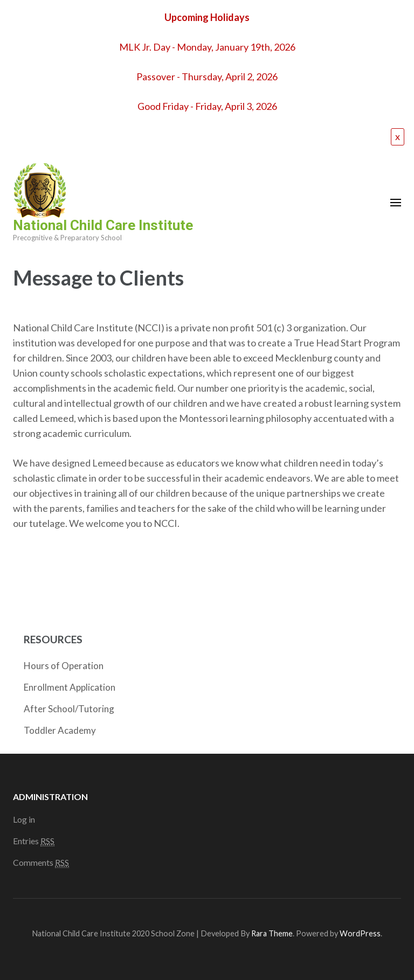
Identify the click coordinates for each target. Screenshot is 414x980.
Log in (24, 819)
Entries (34, 841)
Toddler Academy (60, 730)
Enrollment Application (70, 687)
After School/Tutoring (69, 709)
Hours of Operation (64, 666)
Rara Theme (272, 933)
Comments (41, 863)
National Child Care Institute (103, 225)
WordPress (360, 933)
